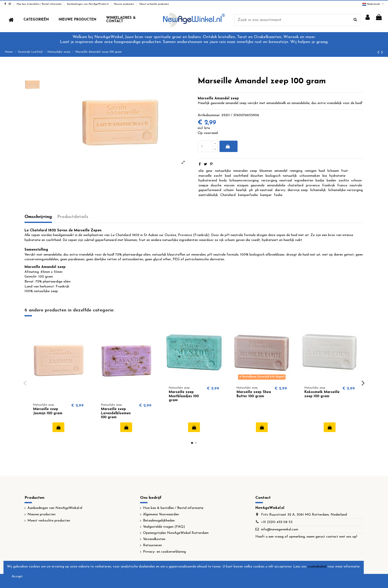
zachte (344, 181)
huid (322, 171)
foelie (278, 195)
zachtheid (241, 176)
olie (201, 171)
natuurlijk (290, 176)
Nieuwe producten (124, 4)
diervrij (280, 190)
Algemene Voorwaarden (161, 514)
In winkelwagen (228, 146)
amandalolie (276, 185)
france (342, 185)
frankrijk (329, 185)
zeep (254, 171)
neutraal (286, 181)
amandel (281, 171)
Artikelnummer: (209, 115)
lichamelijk (318, 190)
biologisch (273, 176)
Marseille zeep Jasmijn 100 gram (48, 411)
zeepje (203, 185)
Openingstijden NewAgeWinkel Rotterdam (176, 533)
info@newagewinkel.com (280, 530)
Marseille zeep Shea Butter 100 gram (254, 394)
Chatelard (228, 195)
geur (209, 171)
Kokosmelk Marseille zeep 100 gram (322, 394)
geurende (258, 185)
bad (228, 176)
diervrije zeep (298, 190)
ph (251, 190)
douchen (257, 176)
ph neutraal (264, 190)
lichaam (333, 171)
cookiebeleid (317, 567)
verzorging (269, 181)
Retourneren (152, 545)
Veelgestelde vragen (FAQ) (164, 527)
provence (313, 185)
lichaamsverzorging (244, 181)
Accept (17, 577)
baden (331, 181)
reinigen (311, 171)
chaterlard (295, 185)
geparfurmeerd (210, 190)
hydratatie (337, 176)
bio (325, 176)
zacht (218, 176)
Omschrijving (38, 217)
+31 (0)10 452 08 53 (277, 522)
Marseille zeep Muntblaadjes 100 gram (184, 396)
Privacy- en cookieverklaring (164, 552)
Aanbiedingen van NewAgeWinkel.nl (88, 4)
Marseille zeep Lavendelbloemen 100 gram (116, 413)
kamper (266, 195)
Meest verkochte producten (154, 4)
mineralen (241, 171)
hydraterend (208, 181)
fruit (345, 171)
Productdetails (73, 217)
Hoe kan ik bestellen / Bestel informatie (39, 4)
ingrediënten (304, 181)
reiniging (296, 171)
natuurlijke (223, 171)
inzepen (243, 185)
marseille (205, 176)
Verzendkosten (154, 539)
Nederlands (373, 4)
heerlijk (241, 190)
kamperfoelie (248, 195)
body (223, 181)
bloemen (266, 171)
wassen (229, 185)
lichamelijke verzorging (346, 190)
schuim (229, 190)
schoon (356, 181)
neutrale (356, 185)
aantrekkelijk (208, 195)
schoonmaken (310, 176)
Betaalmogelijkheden (159, 521)
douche (216, 185)
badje (320, 181)
